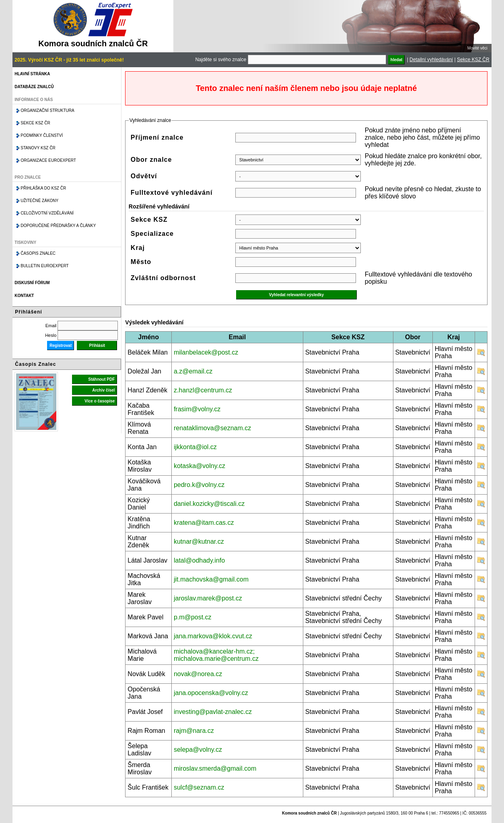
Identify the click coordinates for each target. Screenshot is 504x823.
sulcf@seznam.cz (199, 787)
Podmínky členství (42, 135)
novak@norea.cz (198, 674)
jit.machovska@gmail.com (211, 579)
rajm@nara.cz (194, 731)
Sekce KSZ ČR (473, 60)
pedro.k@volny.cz (199, 485)
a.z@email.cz (193, 371)
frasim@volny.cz (197, 409)
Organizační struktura (47, 110)
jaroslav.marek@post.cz (208, 598)
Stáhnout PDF (101, 379)
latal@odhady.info (199, 560)
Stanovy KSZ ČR (38, 148)
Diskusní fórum (32, 283)
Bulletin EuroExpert (44, 266)
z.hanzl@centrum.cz (203, 390)
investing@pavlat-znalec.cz (213, 712)
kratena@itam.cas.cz (204, 523)
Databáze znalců (34, 87)
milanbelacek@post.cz (206, 352)
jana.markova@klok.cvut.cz (213, 636)
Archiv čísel (103, 390)
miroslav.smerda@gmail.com (215, 768)
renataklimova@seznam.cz (212, 428)
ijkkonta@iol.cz (195, 447)
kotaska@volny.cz (200, 466)
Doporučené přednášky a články (58, 226)
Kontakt (24, 296)
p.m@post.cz (193, 617)
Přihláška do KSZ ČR (43, 188)
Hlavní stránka (32, 74)
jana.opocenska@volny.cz (211, 693)
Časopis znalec (38, 253)
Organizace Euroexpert (48, 160)
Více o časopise (100, 401)
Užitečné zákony (39, 201)
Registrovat (61, 345)
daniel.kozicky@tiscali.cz (209, 504)
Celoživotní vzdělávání (47, 213)
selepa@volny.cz (198, 750)
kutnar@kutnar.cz (199, 541)
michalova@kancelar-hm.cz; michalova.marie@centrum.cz (216, 655)
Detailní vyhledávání (431, 60)
